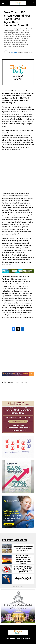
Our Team (12, 639)
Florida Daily (14, 52)
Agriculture (16, 382)
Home (7, 639)
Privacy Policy (27, 639)
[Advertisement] (18, 172)
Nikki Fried (24, 382)
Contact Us (19, 639)
